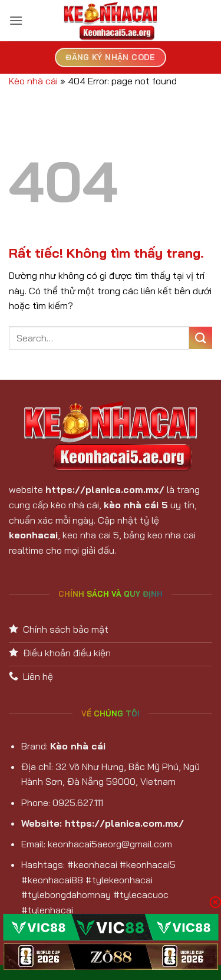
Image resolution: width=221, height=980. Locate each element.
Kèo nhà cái (33, 81)
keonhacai (33, 535)
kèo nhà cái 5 (136, 505)
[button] (16, 20)
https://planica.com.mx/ (105, 489)
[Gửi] (201, 338)
